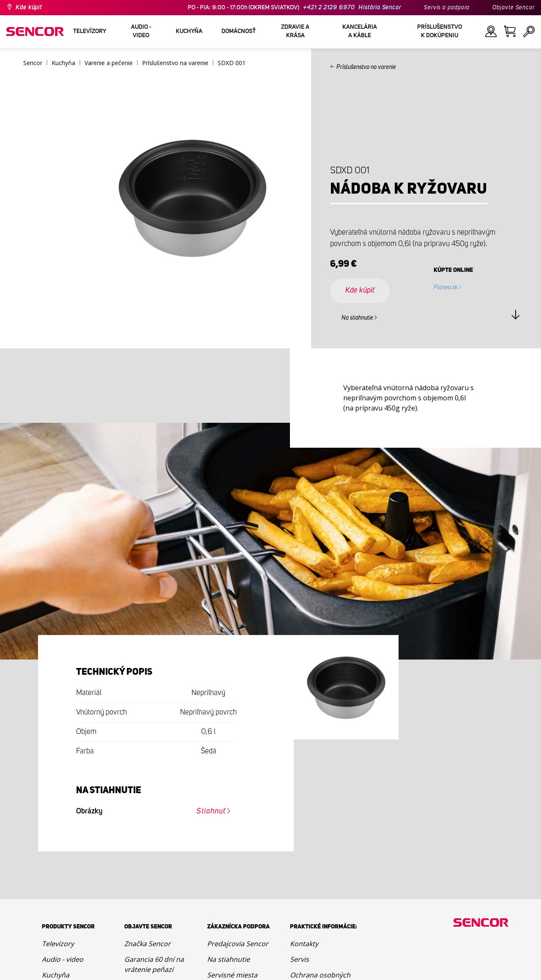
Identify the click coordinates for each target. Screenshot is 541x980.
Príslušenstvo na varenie (366, 67)
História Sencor (380, 8)
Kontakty (304, 944)
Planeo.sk (446, 287)
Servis (299, 959)
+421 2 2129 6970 (329, 8)
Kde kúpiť (29, 8)
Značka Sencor (148, 944)
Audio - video (63, 959)
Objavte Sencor (514, 8)
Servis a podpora (447, 8)
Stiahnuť (211, 811)
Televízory (58, 944)
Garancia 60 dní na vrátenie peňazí (154, 964)
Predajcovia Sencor (238, 944)
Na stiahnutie (357, 318)
